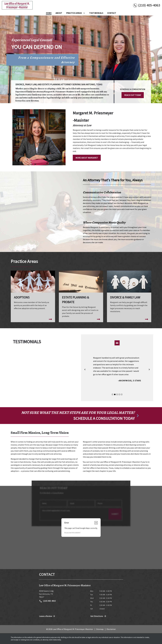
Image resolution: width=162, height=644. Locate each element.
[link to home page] (17, 5)
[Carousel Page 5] (122, 394)
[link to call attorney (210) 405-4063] (147, 5)
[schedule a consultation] (81, 416)
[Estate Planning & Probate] (81, 296)
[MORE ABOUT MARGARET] (87, 158)
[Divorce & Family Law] (129, 294)
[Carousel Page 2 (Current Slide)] (115, 394)
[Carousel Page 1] (113, 394)
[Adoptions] (33, 293)
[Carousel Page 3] (117, 394)
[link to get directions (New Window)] (63, 594)
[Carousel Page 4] (119, 394)
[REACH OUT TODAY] (133, 95)
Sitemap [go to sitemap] (100, 629)
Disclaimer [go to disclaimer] (111, 629)
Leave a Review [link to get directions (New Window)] (47, 616)
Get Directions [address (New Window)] (98, 616)
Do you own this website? (72, 533)
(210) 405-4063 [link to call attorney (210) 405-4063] (47, 601)
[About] (59, 13)
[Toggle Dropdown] (84, 13)
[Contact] (112, 13)
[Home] (49, 13)
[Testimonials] (96, 13)
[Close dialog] (96, 523)
